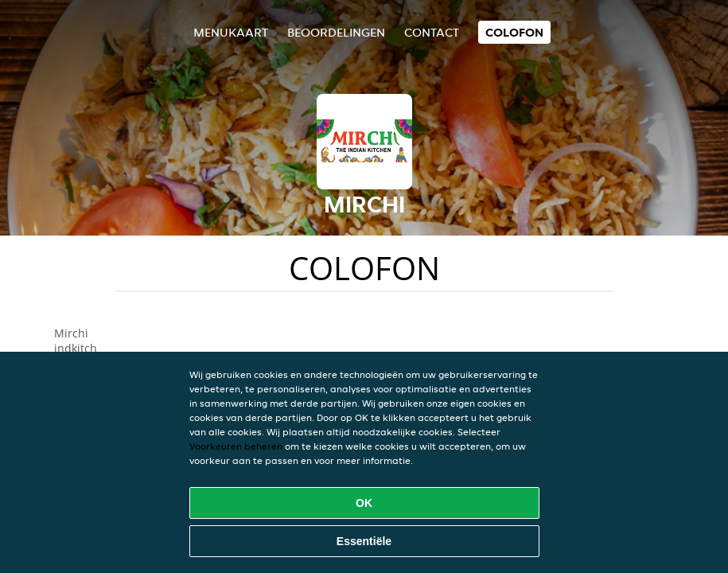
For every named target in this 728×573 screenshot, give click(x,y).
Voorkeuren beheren (236, 446)
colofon (514, 32)
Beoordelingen (336, 32)
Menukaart (231, 32)
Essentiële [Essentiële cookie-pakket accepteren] (364, 541)
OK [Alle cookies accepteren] (364, 503)
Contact (432, 32)
